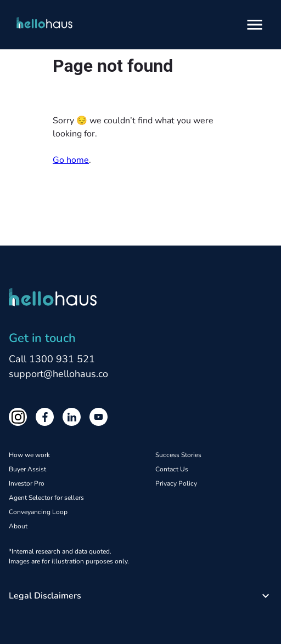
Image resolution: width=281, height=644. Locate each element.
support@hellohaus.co (58, 374)
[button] (140, 596)
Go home (71, 160)
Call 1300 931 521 (52, 359)
